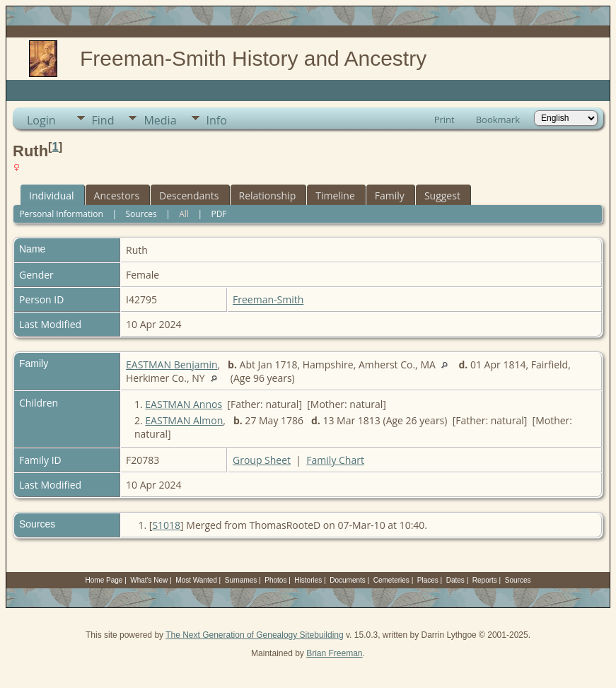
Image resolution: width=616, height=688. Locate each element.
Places (428, 580)
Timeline (335, 196)
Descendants (189, 196)
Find (103, 120)
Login (41, 120)
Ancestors (117, 196)
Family (390, 196)
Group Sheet (262, 460)
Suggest (442, 196)
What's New (149, 580)
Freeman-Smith (268, 299)
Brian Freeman (334, 653)
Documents (348, 580)
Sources (141, 214)
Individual (52, 196)
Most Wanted (196, 580)
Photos (275, 580)
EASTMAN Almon (184, 420)
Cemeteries (391, 580)
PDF (219, 214)
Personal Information (61, 214)
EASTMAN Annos (184, 404)
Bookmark (498, 119)
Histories (308, 580)
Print (444, 119)
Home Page (104, 580)
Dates (455, 580)
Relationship (268, 196)
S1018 (166, 525)
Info (217, 120)
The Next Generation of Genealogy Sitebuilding (255, 635)
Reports (485, 580)
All (184, 214)
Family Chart (335, 460)
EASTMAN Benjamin (172, 365)
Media (160, 120)
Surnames (241, 580)
